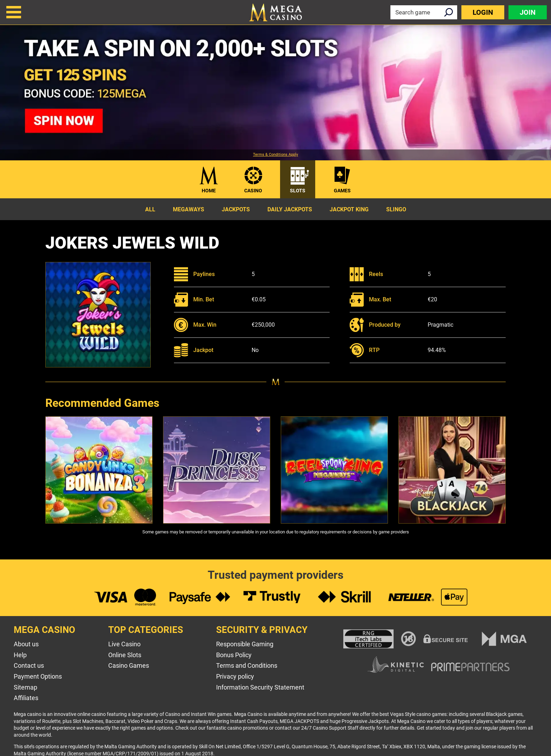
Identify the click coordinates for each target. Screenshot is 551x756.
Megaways (189, 209)
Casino (253, 191)
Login (483, 12)
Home (209, 191)
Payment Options (38, 676)
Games (342, 191)
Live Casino (124, 644)
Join (528, 12)
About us (26, 644)
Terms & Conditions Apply (275, 155)
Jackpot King (349, 209)
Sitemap (25, 687)
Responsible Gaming (245, 644)
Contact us (29, 665)
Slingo (396, 209)
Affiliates (26, 698)
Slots (298, 191)
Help (20, 655)
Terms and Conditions (247, 665)
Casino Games (129, 665)
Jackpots (236, 209)
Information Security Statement (260, 687)
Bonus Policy (234, 655)
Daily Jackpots (290, 209)
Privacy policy (235, 676)
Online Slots (125, 655)
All (150, 209)
